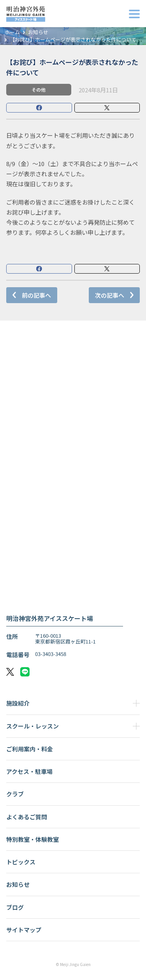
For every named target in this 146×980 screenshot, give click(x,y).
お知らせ (38, 32)
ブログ (15, 907)
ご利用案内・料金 (30, 749)
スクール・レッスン (33, 726)
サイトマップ (24, 930)
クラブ (15, 794)
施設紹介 (18, 703)
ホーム (12, 32)
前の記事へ (36, 295)
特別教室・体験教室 (33, 839)
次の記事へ (110, 295)
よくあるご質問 (27, 817)
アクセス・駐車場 (29, 771)
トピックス (21, 862)
